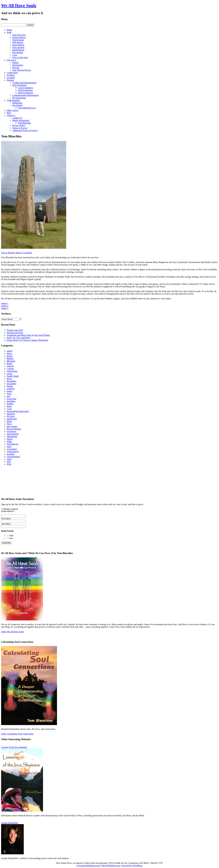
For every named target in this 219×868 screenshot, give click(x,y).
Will (9, 462)
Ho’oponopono (19, 98)
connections (12, 371)
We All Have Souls (19, 5)
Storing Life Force (15, 333)
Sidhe (9, 441)
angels (10, 351)
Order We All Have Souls (13, 632)
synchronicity (13, 452)
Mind (9, 421)
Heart (9, 406)
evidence (11, 389)
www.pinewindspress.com (88, 866)
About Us (11, 115)
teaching (10, 454)
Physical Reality (14, 429)
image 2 (5, 306)
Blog (9, 113)
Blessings (11, 361)
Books (10, 364)
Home (9, 30)
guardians (11, 401)
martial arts (12, 419)
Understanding (13, 100)
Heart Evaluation (25, 93)
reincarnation (13, 434)
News (9, 424)
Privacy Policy (19, 125)
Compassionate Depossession (25, 95)
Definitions (17, 103)
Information (18, 65)
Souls (9, 32)
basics (9, 353)
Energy (16, 63)
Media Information (21, 120)
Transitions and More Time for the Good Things (28, 335)
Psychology (18, 105)
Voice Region (18, 47)
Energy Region (19, 37)
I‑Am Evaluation (25, 88)
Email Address (8, 511)
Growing (11, 78)
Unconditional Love (27, 108)
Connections (12, 73)
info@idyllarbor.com (111, 866)
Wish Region (18, 40)
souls (9, 447)
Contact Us (17, 118)
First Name (6, 519)
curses (9, 374)
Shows (10, 439)
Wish (9, 464)
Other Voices (13, 110)
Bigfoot (10, 358)
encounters (12, 384)
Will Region (18, 42)
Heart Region (18, 45)
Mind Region (18, 50)
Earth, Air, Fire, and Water (19, 338)
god (8, 396)
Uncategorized (13, 457)
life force (11, 416)
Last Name (6, 524)
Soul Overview (19, 35)
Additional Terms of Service (25, 130)
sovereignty (12, 449)
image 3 (5, 308)
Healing (10, 80)
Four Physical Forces (22, 70)
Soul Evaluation (19, 85)
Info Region (18, 52)
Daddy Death (13, 376)
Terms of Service (20, 128)
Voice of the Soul (20, 57)
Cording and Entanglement (24, 83)
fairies (9, 391)
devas (9, 379)
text (11, 538)
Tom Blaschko (24, 123)
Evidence (11, 75)
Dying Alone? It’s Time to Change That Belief (27, 340)
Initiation (11, 414)
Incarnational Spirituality (18, 411)
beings (10, 356)
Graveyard (11, 399)
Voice (9, 459)
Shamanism (12, 436)
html (11, 536)
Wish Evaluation (25, 90)
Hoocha (16, 68)
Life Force (11, 60)
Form (9, 394)
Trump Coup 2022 (15, 330)
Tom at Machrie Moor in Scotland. (17, 253)
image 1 (5, 303)
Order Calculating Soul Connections (17, 734)
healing (10, 404)
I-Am (15, 55)
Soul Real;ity (13, 444)
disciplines (11, 381)
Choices (10, 366)
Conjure (10, 369)
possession (11, 431)
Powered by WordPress (132, 866)
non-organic (12, 426)
